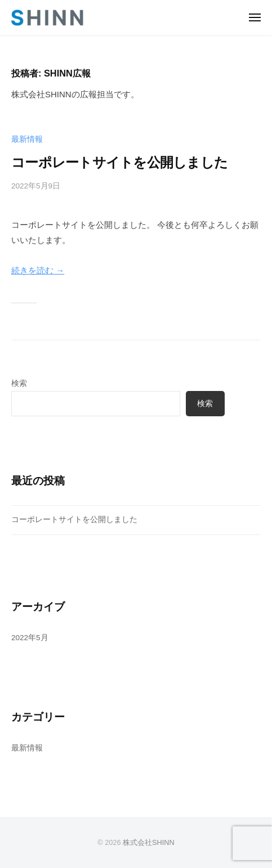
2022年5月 (30, 638)
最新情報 (27, 139)
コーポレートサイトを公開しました (119, 162)
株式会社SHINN (149, 842)
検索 (19, 383)
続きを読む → (38, 270)
